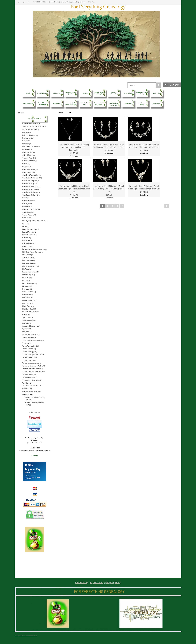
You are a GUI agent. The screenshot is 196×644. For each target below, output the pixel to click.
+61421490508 (41, 2)
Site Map (92, 2)
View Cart (175, 85)
